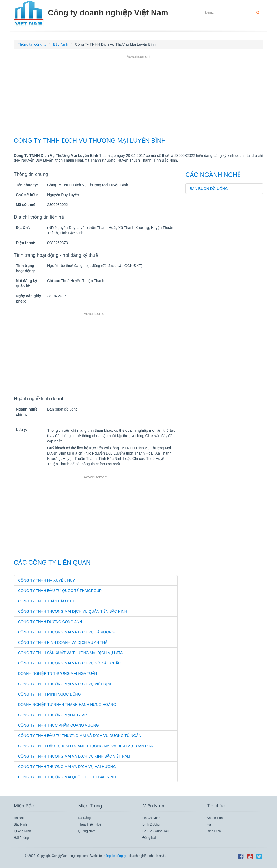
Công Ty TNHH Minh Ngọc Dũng (49, 694)
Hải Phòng (21, 838)
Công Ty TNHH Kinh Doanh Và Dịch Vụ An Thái (63, 642)
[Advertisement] (138, 97)
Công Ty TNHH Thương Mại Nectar (53, 715)
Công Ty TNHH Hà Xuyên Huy (47, 580)
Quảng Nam (87, 831)
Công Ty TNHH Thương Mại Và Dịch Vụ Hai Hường (67, 767)
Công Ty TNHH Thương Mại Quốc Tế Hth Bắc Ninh (67, 777)
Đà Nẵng (85, 818)
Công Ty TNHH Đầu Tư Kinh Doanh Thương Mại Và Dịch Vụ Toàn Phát (86, 746)
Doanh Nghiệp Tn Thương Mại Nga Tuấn (57, 673)
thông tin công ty (114, 856)
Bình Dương (151, 824)
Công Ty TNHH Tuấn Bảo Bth (46, 601)
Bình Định (214, 831)
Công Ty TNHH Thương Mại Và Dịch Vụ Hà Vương (66, 632)
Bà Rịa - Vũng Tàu (156, 831)
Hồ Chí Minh (151, 818)
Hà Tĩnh (213, 824)
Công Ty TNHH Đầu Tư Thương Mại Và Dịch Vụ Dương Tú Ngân (80, 736)
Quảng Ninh (22, 831)
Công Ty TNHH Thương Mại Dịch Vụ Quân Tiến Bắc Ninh (73, 611)
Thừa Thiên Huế (90, 824)
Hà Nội (19, 818)
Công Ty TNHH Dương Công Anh (50, 622)
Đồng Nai (149, 838)
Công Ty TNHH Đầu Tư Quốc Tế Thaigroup (60, 591)
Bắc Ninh (20, 824)
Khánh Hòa (215, 818)
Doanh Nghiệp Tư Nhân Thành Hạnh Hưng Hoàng (67, 705)
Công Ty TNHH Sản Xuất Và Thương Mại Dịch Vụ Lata (70, 653)
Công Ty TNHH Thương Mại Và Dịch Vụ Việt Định (65, 684)
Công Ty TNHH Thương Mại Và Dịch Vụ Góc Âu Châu (69, 663)
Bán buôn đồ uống (209, 189)
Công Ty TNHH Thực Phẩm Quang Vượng (59, 725)
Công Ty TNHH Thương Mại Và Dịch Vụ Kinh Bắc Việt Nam (74, 756)
